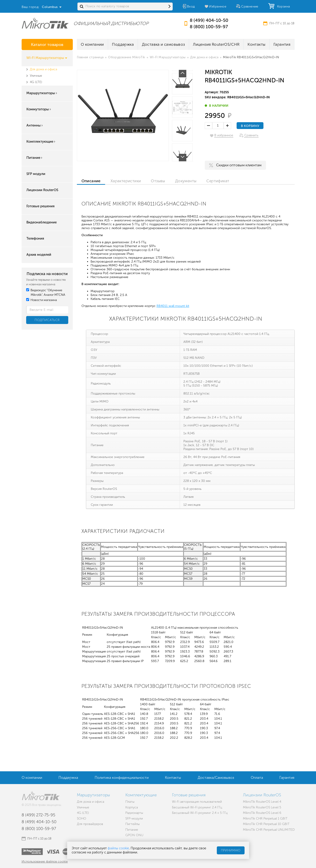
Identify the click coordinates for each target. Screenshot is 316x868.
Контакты (256, 44)
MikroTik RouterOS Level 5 (262, 807)
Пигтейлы (133, 824)
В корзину (250, 126)
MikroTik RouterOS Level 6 (262, 813)
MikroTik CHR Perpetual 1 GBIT (265, 819)
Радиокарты (134, 813)
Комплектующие (41, 142)
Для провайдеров (90, 824)
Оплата (257, 778)
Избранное (218, 6)
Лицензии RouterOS (42, 190)
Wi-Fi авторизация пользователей (197, 802)
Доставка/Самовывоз (216, 778)
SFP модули (36, 174)
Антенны (35, 125)
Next (183, 158)
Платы (130, 802)
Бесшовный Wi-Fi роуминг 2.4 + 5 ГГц (200, 813)
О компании (92, 44)
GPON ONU (134, 835)
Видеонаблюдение (42, 222)
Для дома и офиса (43, 69)
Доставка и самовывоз (163, 44)
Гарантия (282, 44)
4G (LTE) (36, 82)
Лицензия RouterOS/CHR (216, 44)
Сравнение (250, 6)
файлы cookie (118, 848)
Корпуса (132, 807)
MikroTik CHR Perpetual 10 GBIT (266, 824)
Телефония (35, 238)
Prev (183, 74)
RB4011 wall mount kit (173, 306)
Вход (191, 6)
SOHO (82, 819)
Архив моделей (39, 255)
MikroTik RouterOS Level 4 (262, 802)
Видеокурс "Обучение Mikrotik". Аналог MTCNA (46, 292)
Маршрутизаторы (42, 93)
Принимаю (231, 850)
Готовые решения (40, 206)
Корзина (283, 6)
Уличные (36, 76)
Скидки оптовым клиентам (239, 165)
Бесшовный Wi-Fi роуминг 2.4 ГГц (197, 807)
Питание (35, 158)
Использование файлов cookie (45, 862)
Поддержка (123, 44)
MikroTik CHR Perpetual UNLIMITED (269, 830)
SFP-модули (134, 819)
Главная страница (90, 57)
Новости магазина (42, 300)
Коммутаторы (39, 109)
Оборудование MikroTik (126, 57)
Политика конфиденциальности (122, 778)
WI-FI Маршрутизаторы (47, 58)
